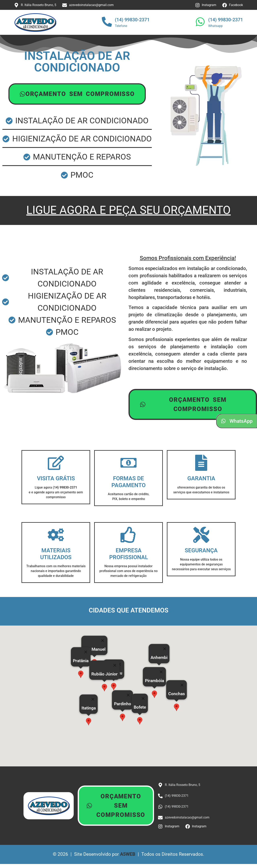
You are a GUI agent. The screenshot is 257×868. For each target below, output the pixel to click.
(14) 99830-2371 (132, 20)
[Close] (143, 699)
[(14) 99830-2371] (107, 23)
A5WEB (128, 854)
